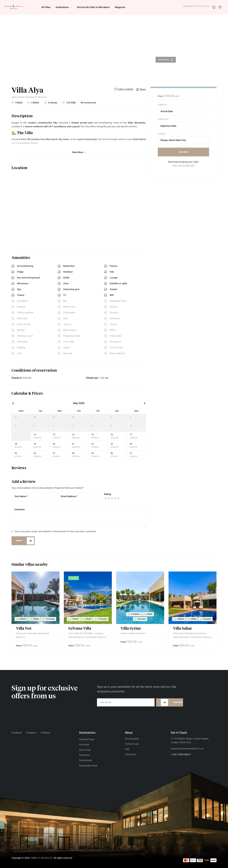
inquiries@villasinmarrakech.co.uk (187, 749)
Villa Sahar (182, 629)
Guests (161, 134)
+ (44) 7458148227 (181, 755)
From (160, 96)
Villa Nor (24, 629)
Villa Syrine (131, 629)
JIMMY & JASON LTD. (42, 858)
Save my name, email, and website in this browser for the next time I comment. (56, 531)
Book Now (183, 152)
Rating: (108, 494)
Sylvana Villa (80, 629)
